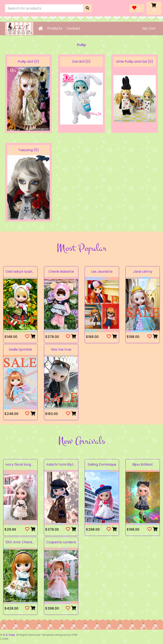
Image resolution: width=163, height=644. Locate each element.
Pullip (81, 45)
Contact (73, 28)
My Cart (149, 28)
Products (55, 28)
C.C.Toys (9, 635)
